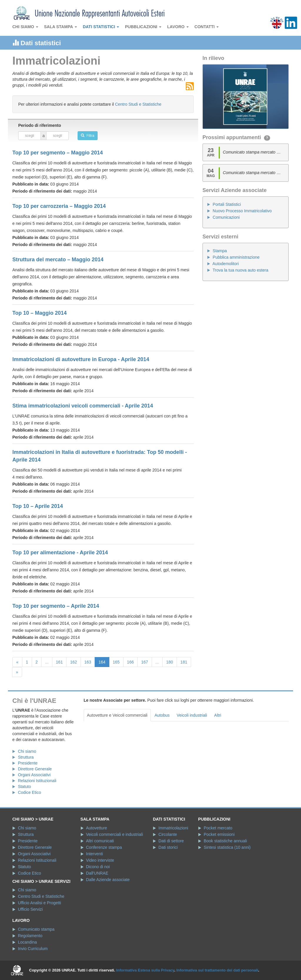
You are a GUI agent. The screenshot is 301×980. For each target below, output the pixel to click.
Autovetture (97, 828)
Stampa (220, 251)
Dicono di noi (98, 867)
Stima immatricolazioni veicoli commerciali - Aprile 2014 (83, 406)
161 (59, 662)
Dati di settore (171, 841)
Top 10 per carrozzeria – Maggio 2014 (59, 206)
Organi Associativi (34, 775)
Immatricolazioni (173, 828)
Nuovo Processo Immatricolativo (242, 211)
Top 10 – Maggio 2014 (40, 313)
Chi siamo (25, 27)
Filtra (87, 136)
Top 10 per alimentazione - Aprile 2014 (60, 553)
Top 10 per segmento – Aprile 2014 (56, 606)
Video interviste (100, 860)
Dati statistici (101, 27)
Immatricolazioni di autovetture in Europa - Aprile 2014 (81, 359)
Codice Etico (30, 792)
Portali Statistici (227, 204)
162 (73, 662)
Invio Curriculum (33, 949)
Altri (218, 715)
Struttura (26, 757)
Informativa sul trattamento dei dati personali (217, 970)
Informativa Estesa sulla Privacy (145, 970)
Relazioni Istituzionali (37, 781)
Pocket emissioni (219, 834)
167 (144, 662)
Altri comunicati (100, 841)
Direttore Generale (35, 769)
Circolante (168, 834)
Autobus (162, 715)
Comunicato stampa (36, 929)
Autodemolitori (226, 264)
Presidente (28, 763)
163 (88, 662)
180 (169, 662)
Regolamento (30, 936)
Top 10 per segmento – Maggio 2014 (58, 153)
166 (130, 662)
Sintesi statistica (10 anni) (227, 847)
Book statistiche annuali (225, 841)
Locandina (27, 942)
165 (116, 662)
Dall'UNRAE (97, 873)
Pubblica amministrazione (236, 257)
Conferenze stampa (104, 847)
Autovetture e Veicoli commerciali (117, 715)
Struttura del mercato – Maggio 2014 (58, 260)
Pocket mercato (218, 828)
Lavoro (178, 27)
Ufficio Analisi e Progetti (40, 903)
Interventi (95, 854)
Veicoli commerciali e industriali (115, 834)
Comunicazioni (226, 217)
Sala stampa (61, 27)
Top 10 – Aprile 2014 (38, 506)
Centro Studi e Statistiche (138, 104)
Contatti (207, 27)
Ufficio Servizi (30, 909)
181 (184, 662)
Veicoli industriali (192, 715)
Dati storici (168, 847)
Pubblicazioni (143, 27)
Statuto (24, 787)
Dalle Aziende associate (108, 880)
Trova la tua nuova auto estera (240, 270)
